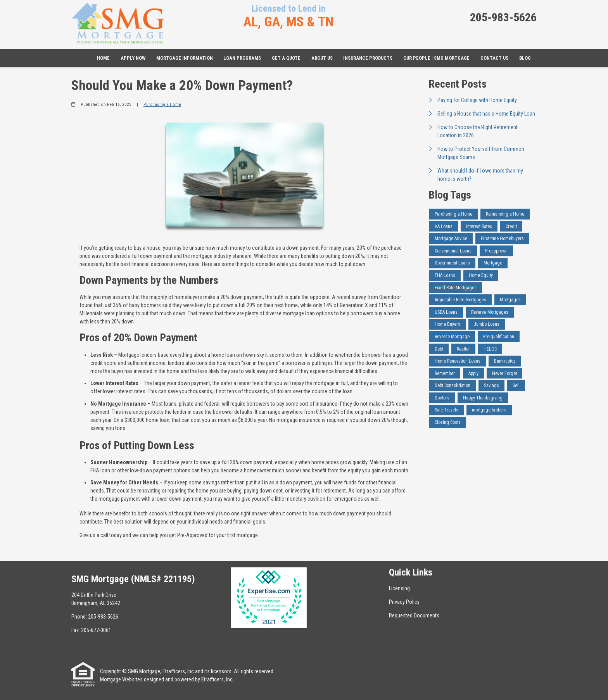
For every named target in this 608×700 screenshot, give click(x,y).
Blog (525, 58)
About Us (322, 58)
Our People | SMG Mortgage (436, 58)
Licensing (399, 588)
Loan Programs (242, 58)
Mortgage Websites (121, 679)
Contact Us (494, 58)
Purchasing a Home (162, 104)
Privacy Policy (404, 602)
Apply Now (133, 58)
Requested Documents (414, 615)
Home (103, 58)
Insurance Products (368, 58)
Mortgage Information (185, 58)
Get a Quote (286, 58)
